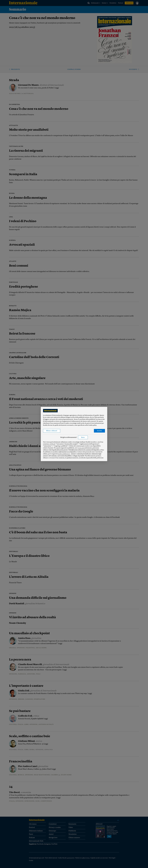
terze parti (81, 448)
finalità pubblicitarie (64, 454)
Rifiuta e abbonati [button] (52, 431)
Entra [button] (83, 437)
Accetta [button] (99, 431)
